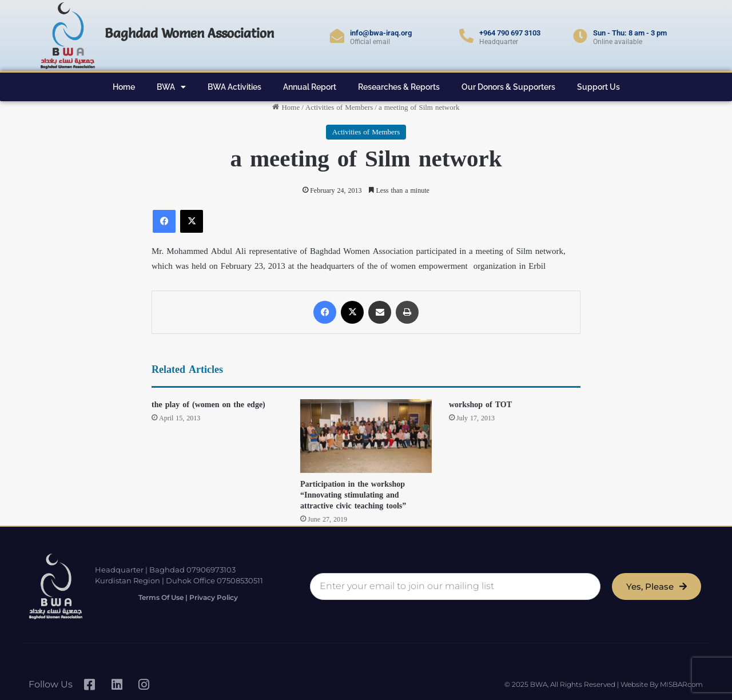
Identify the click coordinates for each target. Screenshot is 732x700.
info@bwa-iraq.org (381, 33)
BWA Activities (234, 87)
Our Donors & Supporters (508, 87)
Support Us (598, 87)
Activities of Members (339, 107)
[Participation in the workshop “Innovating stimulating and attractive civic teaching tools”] (366, 436)
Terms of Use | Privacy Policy (188, 597)
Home (124, 87)
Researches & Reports (399, 87)
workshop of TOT (480, 405)
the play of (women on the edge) (208, 405)
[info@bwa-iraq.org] (337, 36)
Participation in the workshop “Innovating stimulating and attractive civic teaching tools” (353, 495)
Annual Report (310, 87)
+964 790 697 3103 (510, 33)
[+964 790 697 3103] (466, 36)
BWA (171, 87)
